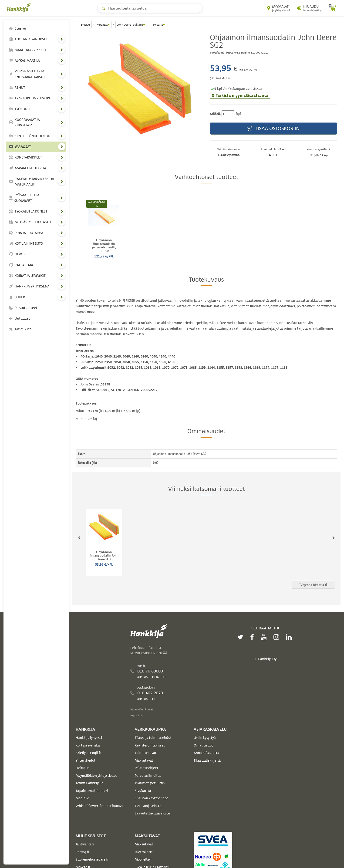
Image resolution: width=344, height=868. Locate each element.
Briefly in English (88, 753)
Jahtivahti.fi (85, 844)
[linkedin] (290, 637)
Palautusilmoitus (148, 776)
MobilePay (143, 859)
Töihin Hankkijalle (89, 783)
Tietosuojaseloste (148, 806)
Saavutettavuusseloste (152, 813)
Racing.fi (82, 852)
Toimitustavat (146, 753)
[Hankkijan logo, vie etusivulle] (20, 7)
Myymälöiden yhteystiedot (96, 776)
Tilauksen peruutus (150, 783)
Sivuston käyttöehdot (151, 798)
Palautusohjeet (147, 768)
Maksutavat (144, 760)
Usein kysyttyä (205, 738)
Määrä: (215, 114)
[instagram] (277, 637)
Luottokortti (144, 852)
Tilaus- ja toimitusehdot (153, 738)
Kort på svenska (88, 745)
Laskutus (82, 768)
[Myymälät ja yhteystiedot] (279, 8)
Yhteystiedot (86, 760)
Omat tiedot (203, 745)
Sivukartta (143, 791)
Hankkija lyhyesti (89, 738)
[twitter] (241, 637)
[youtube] (265, 637)
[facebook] (253, 637)
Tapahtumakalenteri (92, 791)
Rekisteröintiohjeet (150, 745)
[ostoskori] (333, 8)
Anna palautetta (206, 753)
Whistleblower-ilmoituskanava (99, 806)
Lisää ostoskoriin (273, 129)
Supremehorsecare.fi (92, 859)
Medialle (82, 798)
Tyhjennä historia (313, 585)
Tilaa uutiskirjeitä (207, 760)
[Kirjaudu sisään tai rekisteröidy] (309, 8)
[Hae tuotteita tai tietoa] (150, 8)
